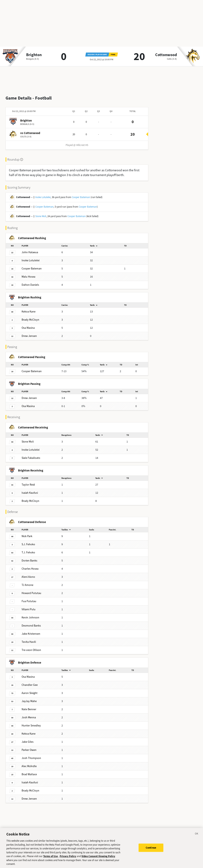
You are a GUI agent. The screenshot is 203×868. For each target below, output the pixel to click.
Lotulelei (31, 257)
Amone (27, 582)
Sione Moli (41, 213)
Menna (29, 714)
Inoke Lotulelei (43, 194)
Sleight (30, 690)
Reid (28, 481)
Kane (29, 308)
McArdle (29, 763)
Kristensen (31, 631)
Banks (29, 557)
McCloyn (30, 317)
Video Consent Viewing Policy (98, 859)
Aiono (28, 574)
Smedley (31, 722)
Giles (28, 739)
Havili (29, 639)
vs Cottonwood (30, 130)
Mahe (29, 698)
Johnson (30, 614)
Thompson (31, 755)
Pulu (29, 606)
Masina (28, 325)
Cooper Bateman (81, 194)
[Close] (197, 837)
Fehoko (28, 541)
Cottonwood (166, 55)
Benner (29, 706)
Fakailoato (31, 455)
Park (27, 533)
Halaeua (30, 249)
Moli (28, 438)
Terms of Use (51, 859)
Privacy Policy (68, 859)
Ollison (31, 647)
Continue (151, 850)
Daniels (30, 282)
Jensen (29, 333)
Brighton (34, 55)
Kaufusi (30, 490)
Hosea (28, 274)
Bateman (32, 265)
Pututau (31, 590)
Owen (29, 747)
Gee (30, 682)
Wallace (29, 771)
